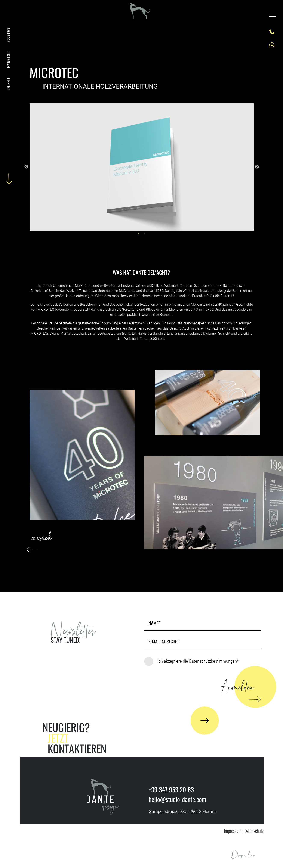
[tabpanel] (142, 167)
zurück (42, 540)
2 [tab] (145, 234)
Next (257, 167)
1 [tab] (138, 234)
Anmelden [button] (239, 691)
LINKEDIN (9, 84)
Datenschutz (254, 831)
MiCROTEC (153, 285)
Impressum (233, 831)
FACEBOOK (9, 35)
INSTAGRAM (9, 60)
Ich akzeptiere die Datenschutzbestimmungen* (198, 661)
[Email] (203, 643)
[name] (203, 624)
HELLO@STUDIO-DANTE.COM (258, 860)
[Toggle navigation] (272, 15)
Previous (26, 167)
